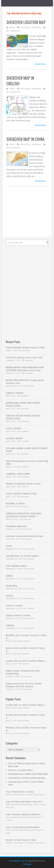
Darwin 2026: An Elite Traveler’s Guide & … (25, 650)
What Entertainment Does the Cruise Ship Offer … (27, 463)
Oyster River (27, 770)
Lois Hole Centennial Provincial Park (24, 536)
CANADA (10, 625)
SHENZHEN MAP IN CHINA (25, 139)
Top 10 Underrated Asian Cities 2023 (24, 802)
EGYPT (9, 546)
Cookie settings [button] (12, 862)
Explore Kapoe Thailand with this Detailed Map (23, 672)
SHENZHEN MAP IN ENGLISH (20, 81)
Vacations (37, 27)
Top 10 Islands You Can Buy (20, 792)
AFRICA (9, 576)
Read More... (41, 64)
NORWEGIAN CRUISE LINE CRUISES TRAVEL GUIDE (23, 404)
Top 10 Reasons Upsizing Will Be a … (24, 814)
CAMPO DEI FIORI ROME (36, 774)
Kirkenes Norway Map (34, 778)
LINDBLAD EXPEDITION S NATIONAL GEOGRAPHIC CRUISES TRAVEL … (24, 515)
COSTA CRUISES (13, 428)
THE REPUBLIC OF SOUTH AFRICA (22, 556)
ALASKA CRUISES (14, 438)
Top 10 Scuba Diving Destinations (23, 827)
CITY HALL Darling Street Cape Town (24, 358)
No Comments (13, 31)
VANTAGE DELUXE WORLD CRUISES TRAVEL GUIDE (23, 417)
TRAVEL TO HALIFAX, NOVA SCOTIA (23, 484)
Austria (10, 596)
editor (12, 27)
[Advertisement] (27, 215)
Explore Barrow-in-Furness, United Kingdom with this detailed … (24, 685)
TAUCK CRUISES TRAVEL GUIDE (21, 494)
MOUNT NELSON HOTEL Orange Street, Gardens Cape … (25, 382)
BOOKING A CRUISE (15, 504)
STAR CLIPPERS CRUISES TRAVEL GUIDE (25, 348)
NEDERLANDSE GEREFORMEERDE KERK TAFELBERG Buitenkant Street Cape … (25, 369)
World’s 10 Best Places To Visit (21, 840)
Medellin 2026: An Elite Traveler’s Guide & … (26, 637)
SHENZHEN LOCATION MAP (26, 22)
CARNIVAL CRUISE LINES (18, 474)
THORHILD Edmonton (16, 526)
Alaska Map (12, 586)
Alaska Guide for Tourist (18, 615)
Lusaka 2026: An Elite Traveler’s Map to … (27, 661)
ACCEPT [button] (28, 861)
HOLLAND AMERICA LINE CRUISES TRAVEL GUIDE (27, 450)
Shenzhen (25, 27)
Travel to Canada (14, 606)
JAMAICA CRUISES (15, 393)
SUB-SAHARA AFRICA (16, 566)
